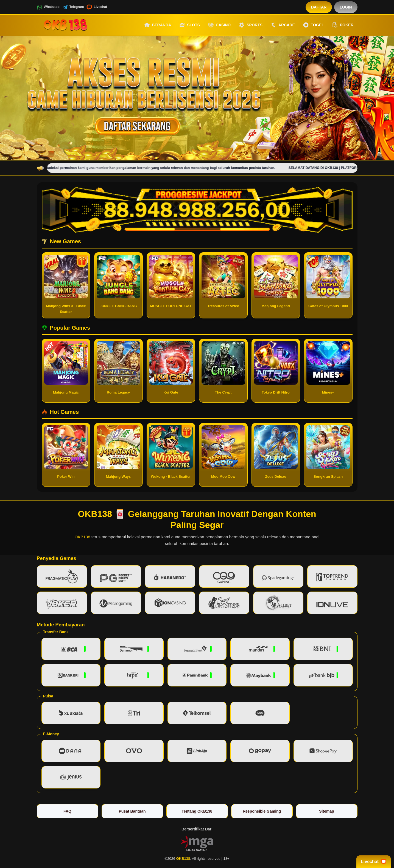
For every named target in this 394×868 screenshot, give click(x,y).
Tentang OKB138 (197, 811)
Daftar (319, 7)
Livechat (97, 7)
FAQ (67, 811)
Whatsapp (48, 7)
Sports (251, 25)
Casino (219, 25)
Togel (314, 25)
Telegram (73, 7)
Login (346, 7)
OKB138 (83, 537)
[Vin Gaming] (197, 843)
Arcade (283, 25)
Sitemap (326, 811)
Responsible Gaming (262, 811)
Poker (343, 25)
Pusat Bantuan (132, 811)
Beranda (158, 25)
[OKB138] (67, 25)
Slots (190, 25)
